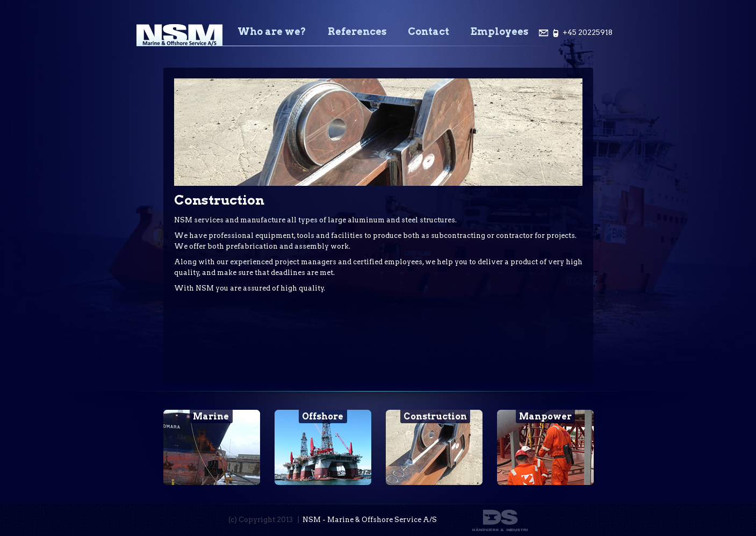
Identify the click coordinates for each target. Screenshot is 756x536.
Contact (429, 31)
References (357, 31)
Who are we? (272, 31)
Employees (499, 31)
